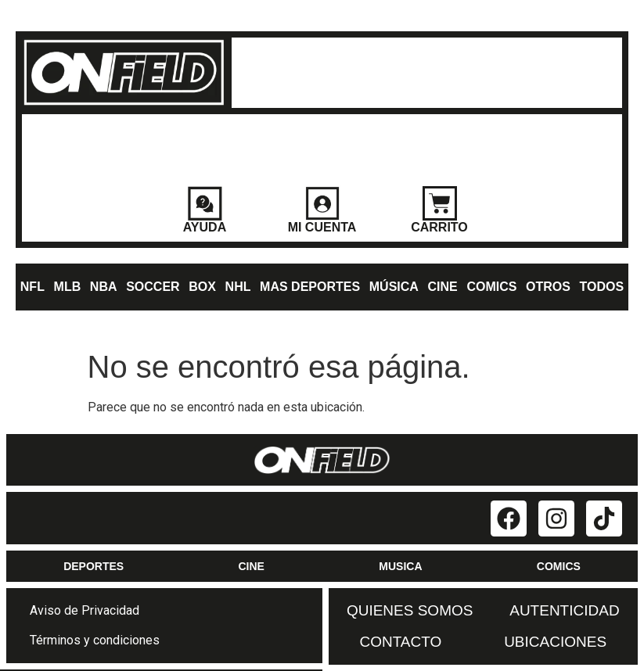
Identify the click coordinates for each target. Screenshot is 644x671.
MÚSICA (394, 287)
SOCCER (153, 287)
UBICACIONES (555, 642)
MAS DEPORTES (310, 287)
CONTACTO (400, 642)
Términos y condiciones (95, 640)
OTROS (548, 287)
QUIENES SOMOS (410, 610)
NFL (32, 287)
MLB (68, 287)
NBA (104, 287)
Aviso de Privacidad (85, 610)
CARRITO (439, 227)
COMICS (491, 287)
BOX (202, 287)
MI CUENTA (322, 227)
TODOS (602, 287)
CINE (443, 287)
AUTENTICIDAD (564, 610)
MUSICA (400, 566)
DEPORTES (94, 566)
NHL (238, 287)
